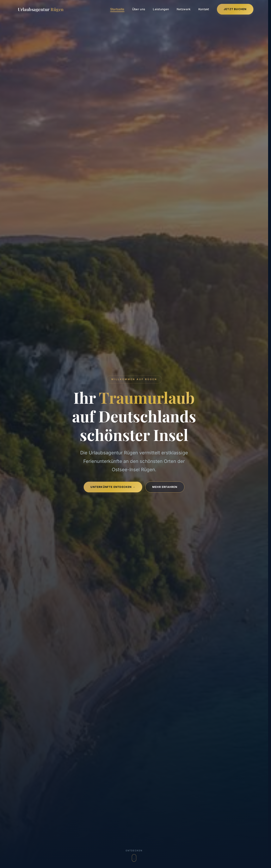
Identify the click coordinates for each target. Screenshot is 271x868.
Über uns (139, 9)
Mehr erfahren (165, 487)
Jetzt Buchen (235, 9)
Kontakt (204, 9)
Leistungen (161, 9)
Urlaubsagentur (41, 9)
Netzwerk (184, 9)
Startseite (117, 9)
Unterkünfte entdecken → (113, 487)
